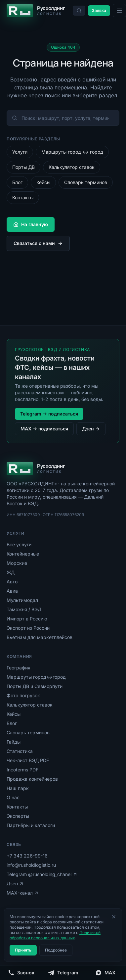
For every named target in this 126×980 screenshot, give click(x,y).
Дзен (15, 883)
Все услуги (19, 544)
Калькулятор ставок (72, 167)
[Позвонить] (21, 973)
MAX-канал (23, 893)
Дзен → (91, 429)
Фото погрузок (23, 695)
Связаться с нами (38, 243)
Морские (17, 563)
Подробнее (56, 950)
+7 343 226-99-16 (27, 856)
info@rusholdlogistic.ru (31, 865)
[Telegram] (63, 973)
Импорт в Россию (27, 619)
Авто (12, 582)
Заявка (99, 10)
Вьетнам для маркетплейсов (40, 637)
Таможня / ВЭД (24, 609)
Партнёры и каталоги (31, 825)
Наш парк (18, 788)
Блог (17, 182)
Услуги (20, 152)
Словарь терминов (86, 182)
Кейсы (43, 182)
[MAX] (105, 973)
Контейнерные (23, 554)
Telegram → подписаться (49, 414)
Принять (23, 950)
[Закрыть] (114, 917)
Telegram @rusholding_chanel (42, 874)
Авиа (12, 591)
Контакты (23, 197)
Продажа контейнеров (32, 779)
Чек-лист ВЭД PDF (28, 760)
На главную (31, 224)
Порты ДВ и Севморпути (35, 686)
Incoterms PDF (22, 770)
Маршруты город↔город (36, 677)
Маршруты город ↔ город (72, 152)
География (19, 668)
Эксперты (18, 816)
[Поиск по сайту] (79, 11)
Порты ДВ (23, 167)
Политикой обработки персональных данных (55, 935)
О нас (13, 797)
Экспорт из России (28, 628)
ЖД (11, 572)
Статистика (20, 751)
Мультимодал (22, 600)
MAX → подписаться (44, 429)
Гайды (14, 742)
